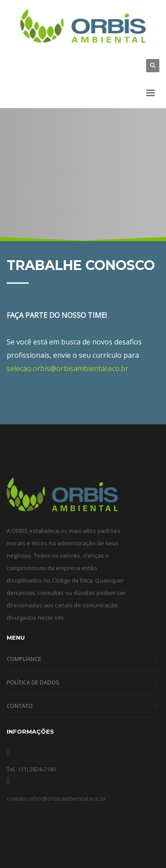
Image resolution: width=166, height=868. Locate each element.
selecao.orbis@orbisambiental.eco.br (68, 368)
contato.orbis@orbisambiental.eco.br (56, 798)
